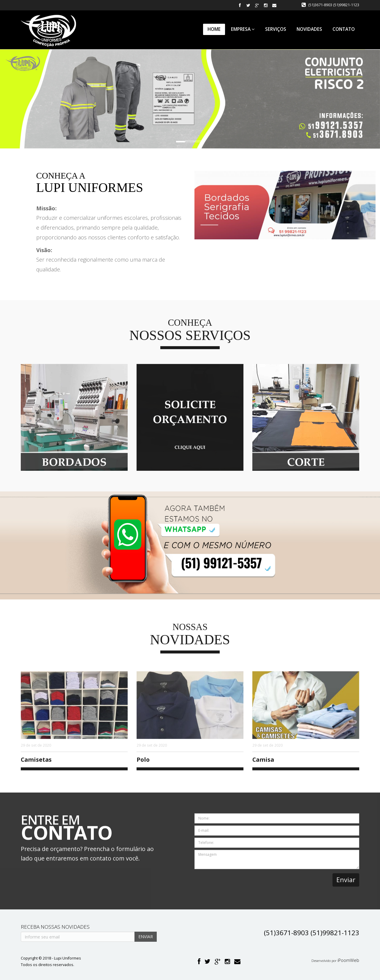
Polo (143, 763)
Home (214, 29)
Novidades (309, 29)
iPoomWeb (348, 960)
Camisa (263, 763)
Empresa (243, 29)
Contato (344, 29)
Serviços (276, 29)
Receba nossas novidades (55, 927)
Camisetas (36, 763)
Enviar (346, 883)
